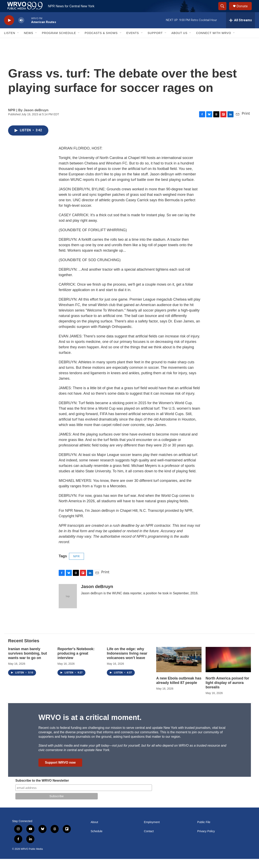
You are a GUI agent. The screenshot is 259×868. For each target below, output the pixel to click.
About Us (179, 42)
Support (155, 42)
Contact (149, 840)
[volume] (21, 29)
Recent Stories (24, 650)
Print (246, 122)
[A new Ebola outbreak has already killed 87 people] (179, 669)
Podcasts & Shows (101, 42)
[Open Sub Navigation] (18, 42)
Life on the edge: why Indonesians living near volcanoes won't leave (127, 662)
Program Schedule (59, 42)
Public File (204, 831)
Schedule (97, 840)
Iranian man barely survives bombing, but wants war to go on (28, 662)
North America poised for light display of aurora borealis (227, 692)
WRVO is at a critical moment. (90, 727)
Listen (10, 42)
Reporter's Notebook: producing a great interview (76, 662)
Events (133, 42)
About (94, 831)
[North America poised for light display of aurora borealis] (228, 669)
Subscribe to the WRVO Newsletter (42, 790)
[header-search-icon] (224, 11)
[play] (9, 29)
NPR (77, 565)
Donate (245, 11)
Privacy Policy (206, 840)
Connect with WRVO (214, 42)
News (29, 42)
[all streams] (240, 29)
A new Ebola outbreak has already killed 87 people (179, 690)
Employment (152, 831)
